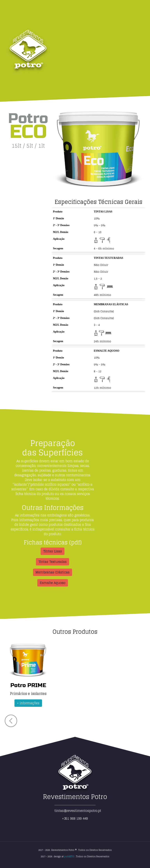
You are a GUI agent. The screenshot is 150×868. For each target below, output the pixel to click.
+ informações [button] (28, 703)
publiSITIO (69, 857)
